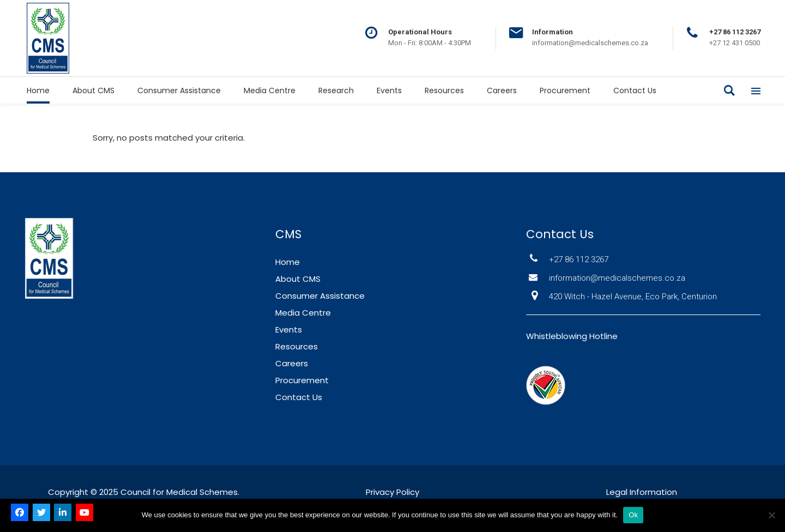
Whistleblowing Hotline (572, 336)
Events (289, 330)
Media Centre (303, 313)
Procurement (302, 380)
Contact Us (299, 397)
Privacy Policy (392, 492)
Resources (297, 346)
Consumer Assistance (320, 296)
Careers (292, 363)
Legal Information (642, 492)
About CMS (298, 279)
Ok (633, 515)
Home (288, 262)
